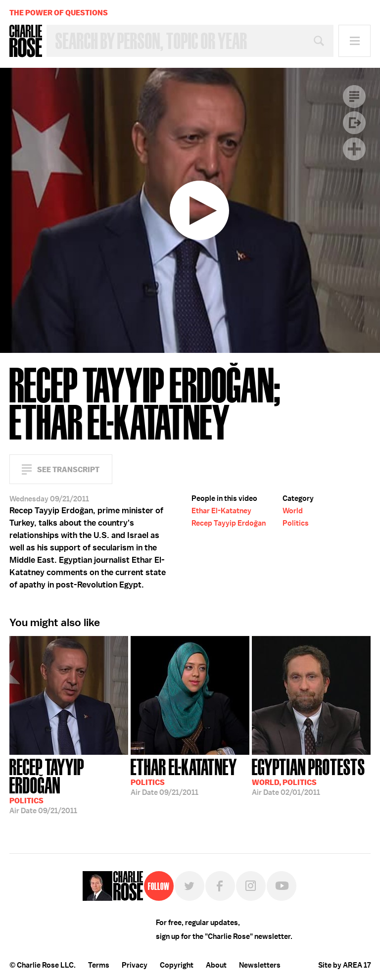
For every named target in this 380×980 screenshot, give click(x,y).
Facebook (220, 886)
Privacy (135, 965)
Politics (296, 523)
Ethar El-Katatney (221, 511)
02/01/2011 (309, 776)
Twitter (190, 886)
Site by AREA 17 (344, 965)
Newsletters (260, 965)
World (293, 511)
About (216, 965)
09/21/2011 (69, 785)
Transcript (354, 97)
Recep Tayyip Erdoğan (229, 523)
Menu (355, 41)
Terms (99, 965)
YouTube (282, 886)
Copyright (177, 965)
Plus (354, 149)
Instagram (251, 886)
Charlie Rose (26, 41)
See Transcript (68, 469)
